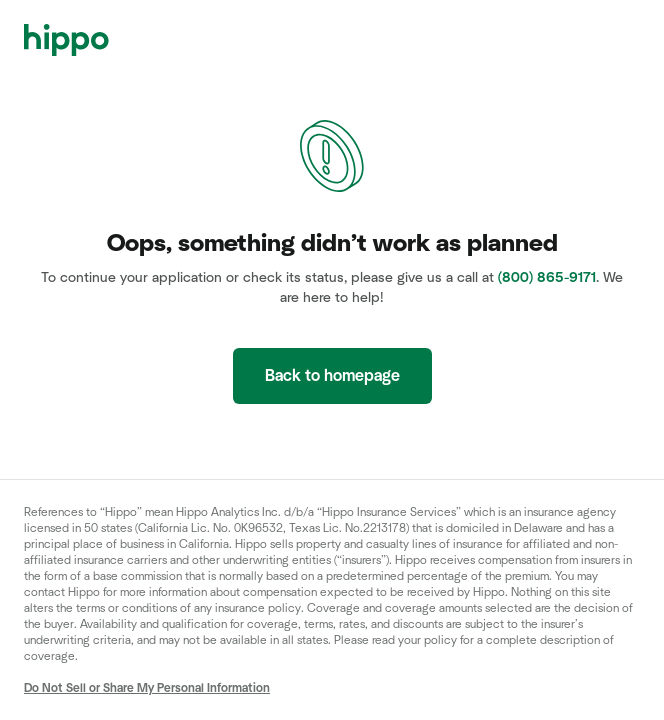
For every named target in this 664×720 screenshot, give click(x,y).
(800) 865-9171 (547, 278)
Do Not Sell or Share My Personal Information (147, 688)
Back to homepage (332, 376)
